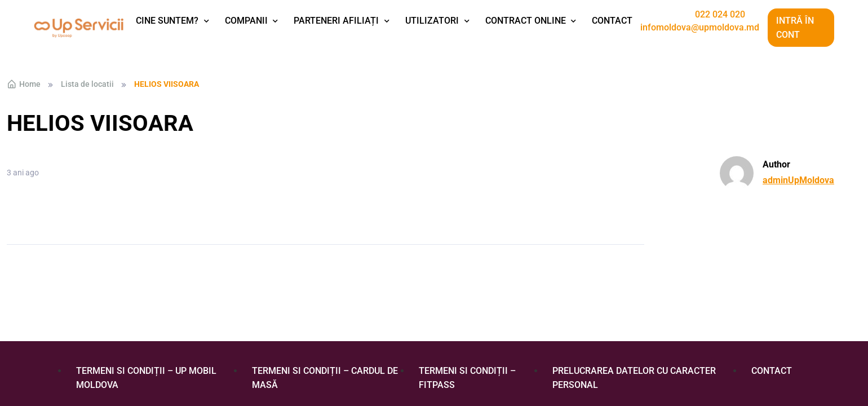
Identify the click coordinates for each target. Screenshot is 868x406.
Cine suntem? (167, 21)
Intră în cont (795, 28)
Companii (246, 21)
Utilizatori (432, 21)
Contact (612, 21)
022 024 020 (720, 15)
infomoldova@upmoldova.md (700, 28)
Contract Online (526, 21)
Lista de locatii (87, 84)
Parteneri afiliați (336, 21)
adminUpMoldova (798, 180)
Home (24, 84)
